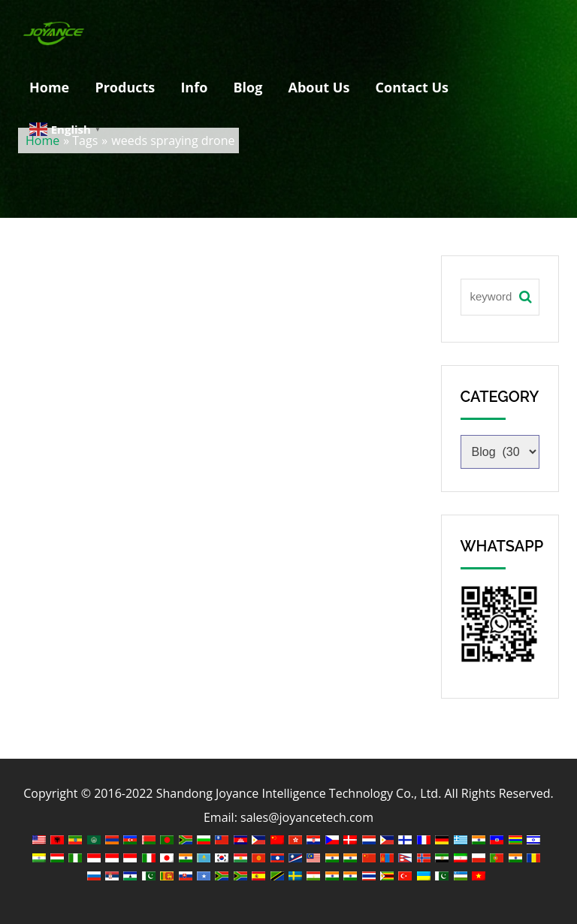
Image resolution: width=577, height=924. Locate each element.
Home (49, 87)
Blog (248, 87)
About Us (319, 87)
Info (194, 87)
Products (125, 87)
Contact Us (412, 87)
